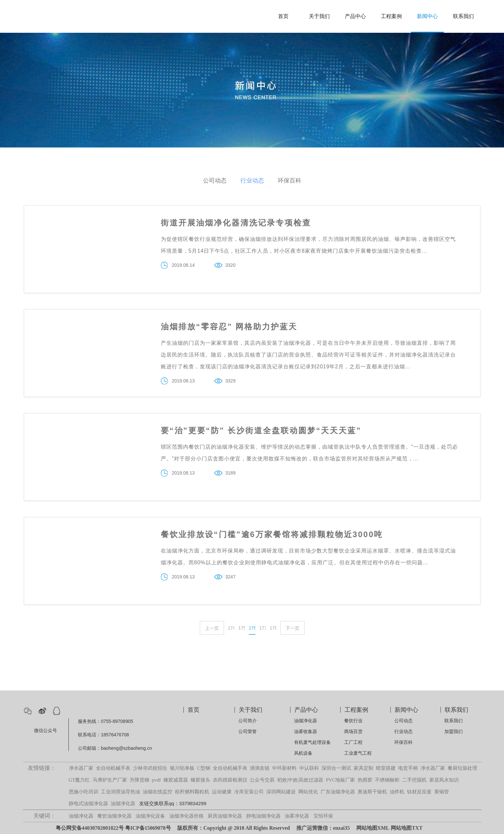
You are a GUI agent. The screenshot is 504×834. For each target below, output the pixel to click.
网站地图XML (373, 828)
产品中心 (355, 16)
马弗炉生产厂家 (110, 780)
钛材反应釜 (419, 792)
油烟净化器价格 (187, 816)
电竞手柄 (408, 768)
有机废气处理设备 (312, 742)
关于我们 (319, 16)
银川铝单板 (182, 768)
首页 (283, 16)
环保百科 (289, 181)
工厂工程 (353, 742)
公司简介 (248, 721)
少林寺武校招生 (150, 768)
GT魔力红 (79, 780)
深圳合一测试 (336, 768)
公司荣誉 (248, 731)
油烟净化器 (306, 721)
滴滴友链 (260, 768)
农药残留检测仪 (230, 780)
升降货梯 (140, 780)
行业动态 (252, 181)
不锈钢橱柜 (387, 780)
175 (242, 628)
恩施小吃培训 (84, 792)
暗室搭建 (386, 768)
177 (263, 628)
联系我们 (463, 16)
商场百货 (353, 731)
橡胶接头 (200, 780)
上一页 (212, 628)
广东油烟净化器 (338, 792)
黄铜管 (442, 792)
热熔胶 (365, 780)
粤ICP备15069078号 (148, 828)
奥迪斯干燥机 (372, 792)
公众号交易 (262, 780)
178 (273, 628)
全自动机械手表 (113, 768)
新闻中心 (427, 16)
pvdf (157, 780)
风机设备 (303, 753)
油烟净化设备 (150, 816)
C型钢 (204, 768)
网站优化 (308, 792)
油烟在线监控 (158, 792)
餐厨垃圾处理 (462, 768)
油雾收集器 (306, 731)
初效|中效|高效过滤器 (300, 780)
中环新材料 (284, 768)
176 (252, 628)
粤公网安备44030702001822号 (90, 828)
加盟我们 (454, 731)
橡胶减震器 (176, 780)
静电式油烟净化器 (88, 804)
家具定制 (364, 768)
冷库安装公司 (249, 792)
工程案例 (391, 16)
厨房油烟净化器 (225, 816)
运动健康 (222, 792)
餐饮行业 (353, 721)
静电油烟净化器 (263, 816)
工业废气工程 (358, 753)
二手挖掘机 (414, 780)
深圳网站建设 (281, 792)
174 (231, 628)
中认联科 (309, 768)
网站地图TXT (407, 828)
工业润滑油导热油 (121, 792)
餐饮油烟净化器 (114, 816)
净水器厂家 (81, 768)
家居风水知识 (444, 780)
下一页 (292, 628)
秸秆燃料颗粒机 (192, 792)
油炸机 (397, 792)
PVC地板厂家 (340, 780)
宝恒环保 (323, 816)
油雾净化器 (297, 816)
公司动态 (215, 181)
